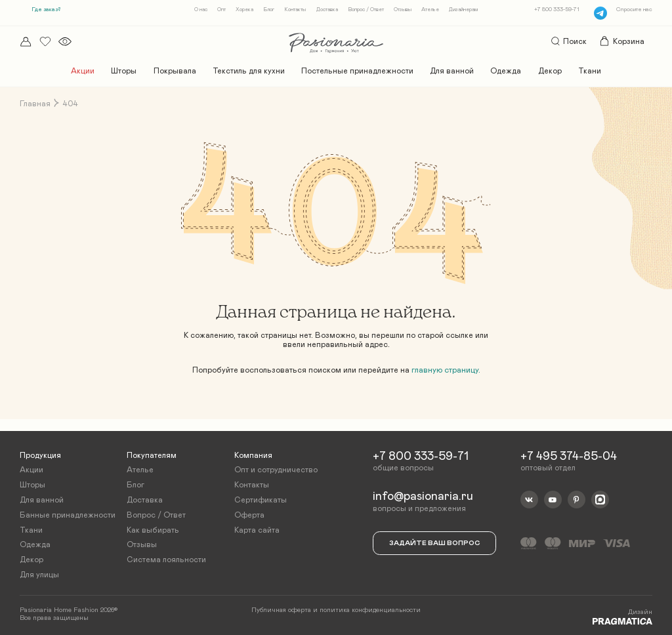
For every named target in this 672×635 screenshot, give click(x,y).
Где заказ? (46, 10)
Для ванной (452, 71)
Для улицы (39, 573)
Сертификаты (261, 499)
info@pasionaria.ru (423, 496)
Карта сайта (257, 529)
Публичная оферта (281, 609)
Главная (35, 104)
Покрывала (175, 71)
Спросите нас (634, 10)
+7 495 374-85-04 (569, 455)
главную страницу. (446, 370)
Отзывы (403, 10)
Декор (550, 71)
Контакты (295, 10)
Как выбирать (153, 529)
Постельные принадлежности (357, 71)
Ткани (590, 71)
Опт (221, 10)
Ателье (430, 10)
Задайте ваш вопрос (434, 542)
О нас (201, 10)
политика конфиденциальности (370, 609)
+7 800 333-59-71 (557, 10)
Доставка (327, 10)
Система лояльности (166, 559)
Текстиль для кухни (249, 71)
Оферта (249, 514)
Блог (269, 10)
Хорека (244, 10)
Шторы (124, 71)
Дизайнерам (463, 10)
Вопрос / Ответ (366, 10)
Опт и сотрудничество (276, 469)
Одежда (506, 71)
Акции (83, 71)
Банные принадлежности (68, 514)
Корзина (621, 41)
